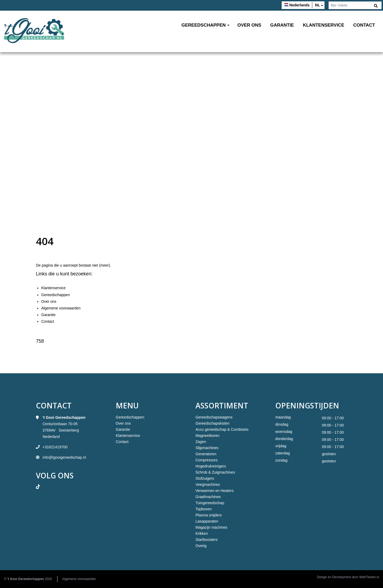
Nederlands (299, 5)
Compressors (207, 460)
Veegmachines (208, 485)
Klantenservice (324, 25)
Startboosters (207, 540)
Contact (364, 25)
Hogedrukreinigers (211, 466)
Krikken (202, 533)
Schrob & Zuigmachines (215, 472)
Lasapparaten (207, 521)
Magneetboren (207, 436)
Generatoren (206, 454)
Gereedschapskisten (213, 423)
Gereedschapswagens (214, 417)
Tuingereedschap (210, 503)
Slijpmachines (207, 448)
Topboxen (204, 509)
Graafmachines (208, 497)
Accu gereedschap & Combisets (222, 429)
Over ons (249, 25)
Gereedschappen (203, 25)
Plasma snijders (209, 515)
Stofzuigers (205, 478)
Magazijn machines (211, 527)
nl (317, 5)
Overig (201, 546)
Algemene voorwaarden (61, 308)
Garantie (282, 25)
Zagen (201, 442)
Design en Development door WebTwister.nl (348, 577)
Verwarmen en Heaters (215, 491)
